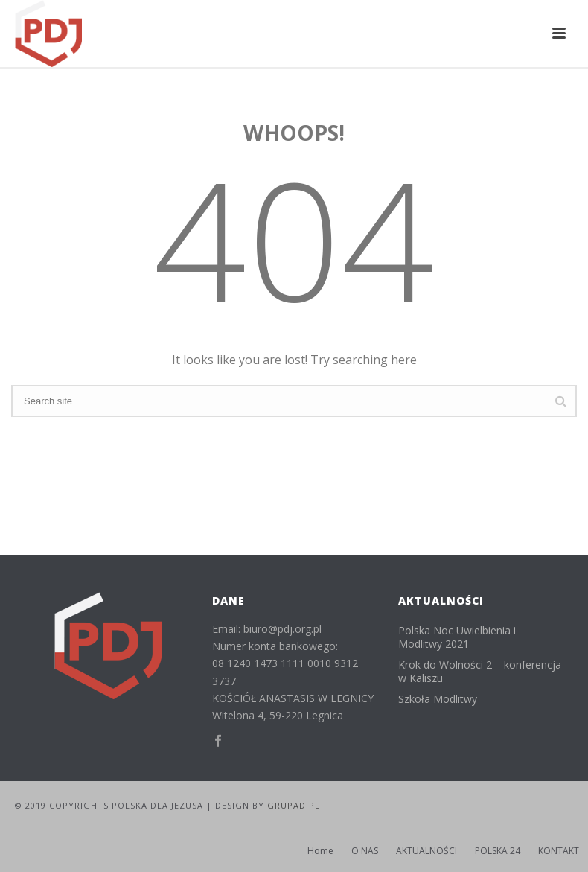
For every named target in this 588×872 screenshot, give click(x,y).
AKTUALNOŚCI (426, 851)
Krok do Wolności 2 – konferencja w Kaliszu (480, 672)
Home (320, 851)
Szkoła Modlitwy (438, 699)
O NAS (365, 851)
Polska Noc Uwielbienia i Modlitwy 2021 (457, 637)
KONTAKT (559, 851)
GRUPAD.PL (294, 805)
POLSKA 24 (498, 851)
